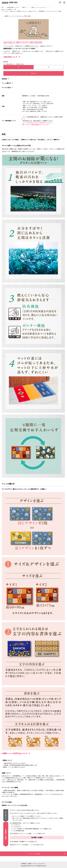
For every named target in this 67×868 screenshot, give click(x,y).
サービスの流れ (7, 88)
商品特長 (5, 79)
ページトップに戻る (46, 854)
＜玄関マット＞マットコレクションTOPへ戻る (17, 16)
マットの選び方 (7, 83)
